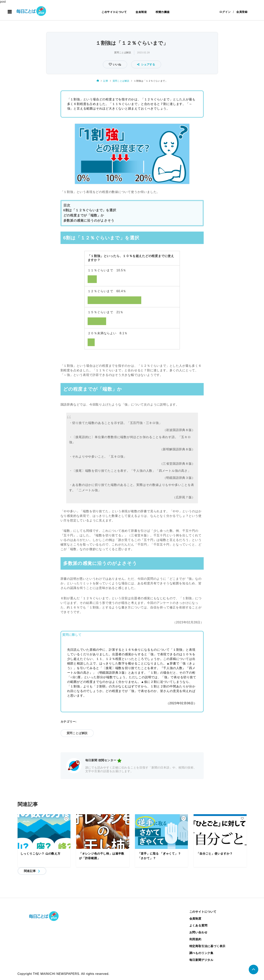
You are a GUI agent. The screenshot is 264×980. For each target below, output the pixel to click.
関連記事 (30, 871)
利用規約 (195, 939)
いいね (117, 64)
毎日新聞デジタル (201, 960)
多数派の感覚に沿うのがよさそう (89, 221)
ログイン (225, 12)
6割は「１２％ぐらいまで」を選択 (90, 210)
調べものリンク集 (201, 953)
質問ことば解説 (123, 53)
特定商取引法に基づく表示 (207, 946)
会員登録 (242, 12)
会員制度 (141, 12)
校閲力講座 (163, 12)
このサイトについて (114, 12)
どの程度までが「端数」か (84, 215)
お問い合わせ (198, 932)
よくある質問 (198, 925)
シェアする (146, 64)
